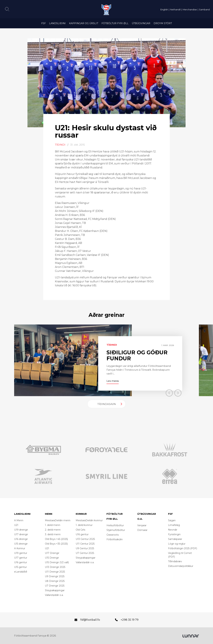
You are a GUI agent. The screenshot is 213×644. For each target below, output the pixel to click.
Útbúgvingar (141, 23)
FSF (44, 23)
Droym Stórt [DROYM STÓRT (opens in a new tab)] (163, 23)
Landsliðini (57, 23)
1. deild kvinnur (84, 525)
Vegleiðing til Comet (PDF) (180, 555)
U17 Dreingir (52, 553)
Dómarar (142, 530)
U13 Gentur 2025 (85, 539)
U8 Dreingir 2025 (55, 581)
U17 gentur (21, 558)
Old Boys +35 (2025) (56, 544)
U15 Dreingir (52, 558)
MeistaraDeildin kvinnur (89, 520)
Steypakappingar (55, 590)
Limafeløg (174, 525)
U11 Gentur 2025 (85, 544)
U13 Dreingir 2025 (55, 567)
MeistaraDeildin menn (58, 520)
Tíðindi (60, 145)
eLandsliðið (21, 572)
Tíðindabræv (175, 561)
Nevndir (173, 530)
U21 (16, 525)
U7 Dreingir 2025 (55, 586)
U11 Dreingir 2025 (55, 572)
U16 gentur (21, 562)
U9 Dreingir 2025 (55, 576)
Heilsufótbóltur (115, 525)
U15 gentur (20, 567)
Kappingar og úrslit (84, 23)
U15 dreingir (21, 544)
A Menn (19, 520)
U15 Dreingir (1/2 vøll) (57, 562)
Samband (204, 9)
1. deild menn (53, 525)
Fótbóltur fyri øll (115, 23)
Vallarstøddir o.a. (54, 595)
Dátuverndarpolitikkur (181, 566)
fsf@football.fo (90, 620)
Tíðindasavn (107, 404)
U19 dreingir (21, 530)
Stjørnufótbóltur (116, 530)
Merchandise (190, 9)
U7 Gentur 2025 (85, 553)
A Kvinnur (20, 548)
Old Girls (80, 530)
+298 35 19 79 (130, 620)
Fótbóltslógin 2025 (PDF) (183, 548)
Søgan (172, 520)
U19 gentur (21, 553)
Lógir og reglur (177, 544)
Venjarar (142, 525)
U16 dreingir (21, 539)
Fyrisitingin (174, 534)
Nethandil (175, 9)
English (164, 9)
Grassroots (113, 535)
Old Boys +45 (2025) (56, 539)
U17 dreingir (21, 534)
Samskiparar (175, 539)
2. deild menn (53, 530)
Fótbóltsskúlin (115, 539)
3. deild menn (53, 534)
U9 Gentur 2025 (85, 548)
